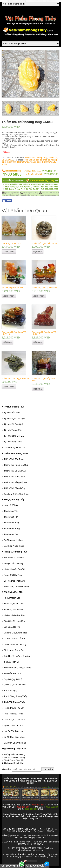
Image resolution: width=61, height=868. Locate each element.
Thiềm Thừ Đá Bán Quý (15, 471)
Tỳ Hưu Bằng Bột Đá (14, 436)
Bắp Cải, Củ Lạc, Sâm (14, 621)
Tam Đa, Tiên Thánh (13, 609)
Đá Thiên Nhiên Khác (14, 546)
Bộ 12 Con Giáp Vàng (14, 737)
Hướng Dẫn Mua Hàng (15, 754)
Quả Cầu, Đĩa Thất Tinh (15, 685)
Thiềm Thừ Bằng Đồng (15, 488)
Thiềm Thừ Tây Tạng (14, 459)
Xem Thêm (9, 252)
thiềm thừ (11, 162)
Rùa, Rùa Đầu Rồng (14, 714)
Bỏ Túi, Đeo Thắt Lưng (15, 581)
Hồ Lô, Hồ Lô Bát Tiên (14, 615)
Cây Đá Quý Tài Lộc (14, 679)
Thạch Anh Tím (11, 517)
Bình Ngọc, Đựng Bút (14, 650)
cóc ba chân (29, 160)
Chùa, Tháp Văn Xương (15, 644)
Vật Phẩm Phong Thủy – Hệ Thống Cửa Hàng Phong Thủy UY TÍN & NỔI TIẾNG (34, 843)
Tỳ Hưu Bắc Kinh (12, 413)
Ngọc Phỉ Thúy (11, 505)
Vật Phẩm (21, 854)
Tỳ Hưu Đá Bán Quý (13, 424)
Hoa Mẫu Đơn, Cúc (13, 673)
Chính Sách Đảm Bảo (14, 760)
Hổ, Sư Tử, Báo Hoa (14, 731)
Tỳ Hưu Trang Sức (13, 430)
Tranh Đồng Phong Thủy (15, 696)
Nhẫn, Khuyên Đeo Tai (14, 569)
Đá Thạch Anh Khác (13, 540)
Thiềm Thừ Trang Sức (14, 477)
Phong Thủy (8, 854)
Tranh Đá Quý (10, 690)
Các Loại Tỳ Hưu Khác (15, 447)
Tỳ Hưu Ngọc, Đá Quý (14, 418)
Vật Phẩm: (7, 769)
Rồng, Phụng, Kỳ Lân (14, 708)
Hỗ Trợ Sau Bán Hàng (14, 757)
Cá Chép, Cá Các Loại (14, 720)
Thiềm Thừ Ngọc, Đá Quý (16, 465)
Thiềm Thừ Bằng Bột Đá (15, 482)
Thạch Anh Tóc (11, 511)
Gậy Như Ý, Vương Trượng (17, 656)
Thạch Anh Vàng (12, 523)
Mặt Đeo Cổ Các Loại (14, 558)
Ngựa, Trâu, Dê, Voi (13, 725)
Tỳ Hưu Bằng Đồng (13, 442)
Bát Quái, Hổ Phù (12, 627)
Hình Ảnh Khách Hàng (15, 763)
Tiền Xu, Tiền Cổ (12, 662)
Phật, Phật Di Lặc (12, 598)
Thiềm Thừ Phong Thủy (36, 158)
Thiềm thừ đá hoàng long (29, 162)
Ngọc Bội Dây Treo (13, 575)
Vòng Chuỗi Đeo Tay (14, 563)
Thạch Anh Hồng (12, 528)
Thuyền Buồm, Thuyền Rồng (17, 668)
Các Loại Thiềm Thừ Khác (16, 494)
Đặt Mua (38, 252)
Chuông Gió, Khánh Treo (16, 633)
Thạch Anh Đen (11, 534)
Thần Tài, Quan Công (14, 604)
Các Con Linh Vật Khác (15, 743)
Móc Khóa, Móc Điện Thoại (17, 587)
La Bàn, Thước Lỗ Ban (15, 639)
